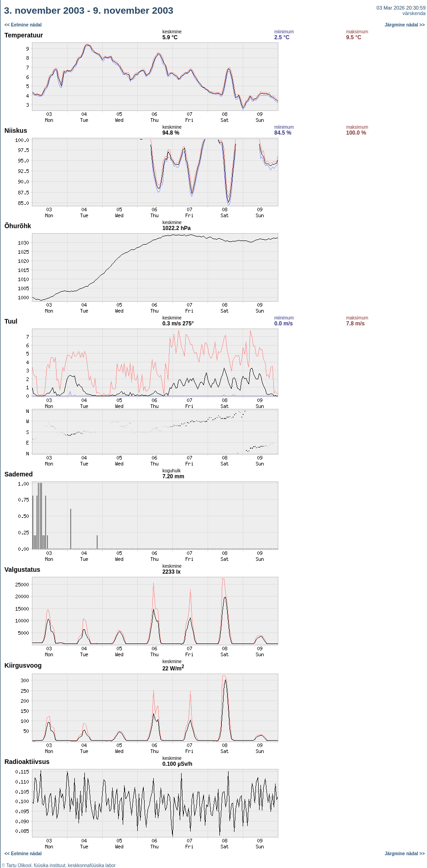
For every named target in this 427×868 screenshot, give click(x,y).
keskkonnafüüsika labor (92, 865)
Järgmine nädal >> (405, 25)
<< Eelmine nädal (23, 25)
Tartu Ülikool (19, 865)
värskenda (414, 13)
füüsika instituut (49, 865)
